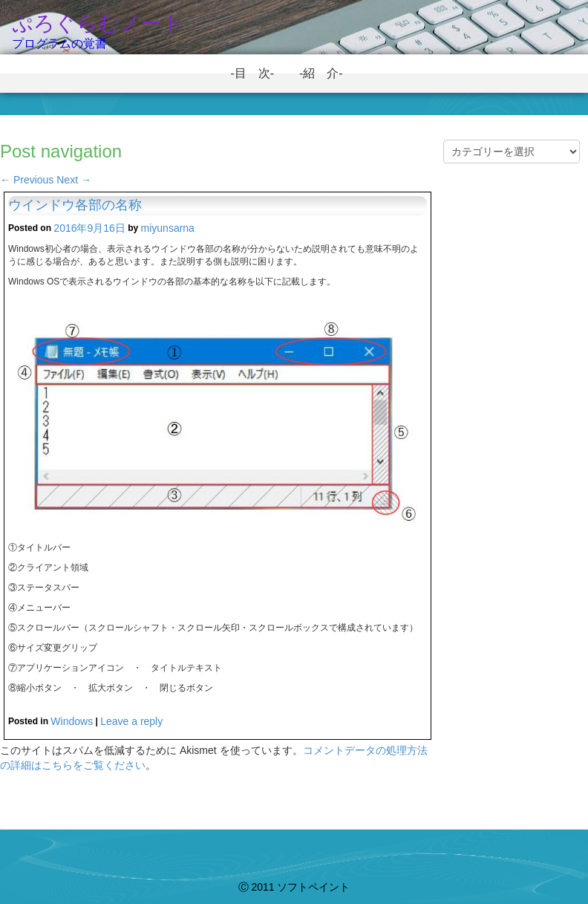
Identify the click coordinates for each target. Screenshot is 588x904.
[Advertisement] (512, 434)
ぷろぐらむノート (98, 23)
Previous (27, 180)
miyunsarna (168, 228)
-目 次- (258, 73)
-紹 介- (327, 73)
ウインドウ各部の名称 (75, 205)
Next (74, 180)
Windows (72, 721)
